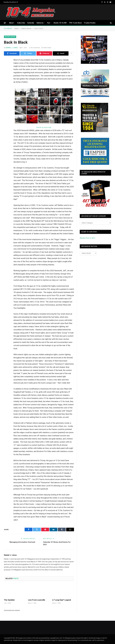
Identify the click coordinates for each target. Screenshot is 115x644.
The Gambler (9, 600)
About (11, 23)
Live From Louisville (37, 600)
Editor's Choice (10, 37)
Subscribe (21, 23)
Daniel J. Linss (12, 48)
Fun (49, 23)
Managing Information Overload (22, 542)
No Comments (35, 48)
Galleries (40, 23)
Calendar (31, 23)
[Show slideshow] (44, 128)
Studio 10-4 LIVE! (60, 23)
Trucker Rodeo (90, 23)
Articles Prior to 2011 (88, 238)
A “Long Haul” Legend (62, 600)
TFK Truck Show (75, 23)
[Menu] (5, 23)
